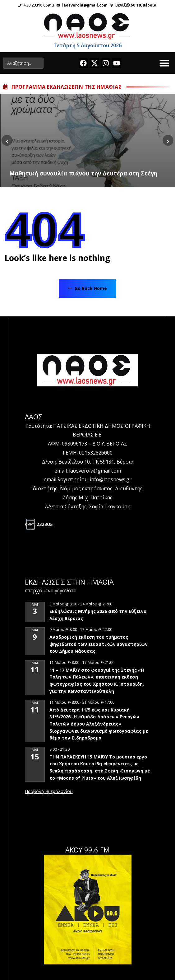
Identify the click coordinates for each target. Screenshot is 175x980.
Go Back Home (87, 288)
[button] (164, 63)
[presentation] (7, 140)
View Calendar (49, 792)
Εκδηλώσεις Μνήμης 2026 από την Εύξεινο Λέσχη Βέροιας (98, 615)
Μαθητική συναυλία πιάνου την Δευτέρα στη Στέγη (83, 173)
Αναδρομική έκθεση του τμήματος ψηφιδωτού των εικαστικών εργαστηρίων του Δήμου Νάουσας (99, 644)
